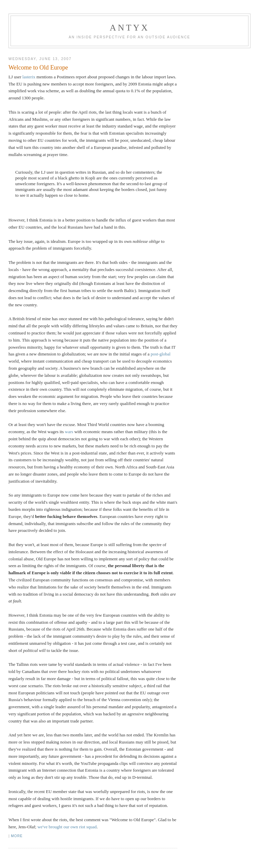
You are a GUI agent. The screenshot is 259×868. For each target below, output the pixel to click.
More (17, 836)
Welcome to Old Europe (38, 67)
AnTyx (130, 28)
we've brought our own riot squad (67, 827)
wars (69, 432)
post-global (161, 354)
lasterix (29, 77)
